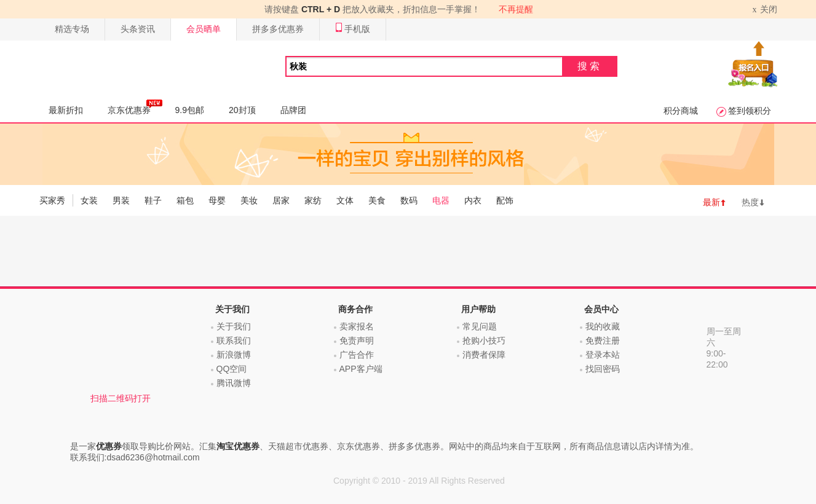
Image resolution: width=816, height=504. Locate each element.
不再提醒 (516, 9)
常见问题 (480, 326)
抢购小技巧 (484, 341)
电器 (441, 200)
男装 (121, 200)
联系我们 (234, 341)
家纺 (313, 200)
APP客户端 (361, 369)
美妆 (249, 200)
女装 (89, 200)
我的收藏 (603, 326)
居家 (281, 200)
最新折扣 (66, 110)
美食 (377, 200)
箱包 (185, 200)
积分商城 (681, 111)
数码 (409, 200)
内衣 (473, 200)
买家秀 (52, 200)
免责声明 (357, 341)
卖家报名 (357, 326)
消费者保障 (484, 355)
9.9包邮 (190, 110)
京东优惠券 (135, 107)
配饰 (505, 200)
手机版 (353, 29)
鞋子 (153, 200)
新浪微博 (234, 355)
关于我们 (234, 326)
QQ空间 (232, 369)
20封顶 (242, 110)
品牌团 (293, 110)
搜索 (590, 66)
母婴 (217, 200)
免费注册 (603, 341)
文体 (345, 200)
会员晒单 (204, 29)
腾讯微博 (234, 383)
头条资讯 (138, 29)
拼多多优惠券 (278, 29)
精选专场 (72, 29)
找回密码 (603, 369)
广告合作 (357, 355)
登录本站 (603, 355)
